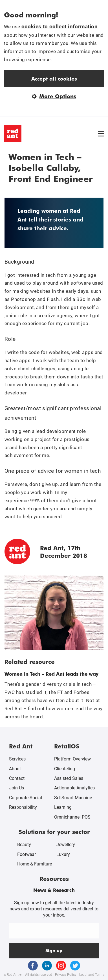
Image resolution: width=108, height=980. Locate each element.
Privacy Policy (66, 975)
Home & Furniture (35, 864)
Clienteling (65, 769)
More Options (54, 96)
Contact (17, 778)
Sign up (54, 950)
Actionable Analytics (74, 788)
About (15, 769)
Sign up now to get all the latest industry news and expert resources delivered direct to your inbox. (54, 909)
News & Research (54, 890)
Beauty (24, 845)
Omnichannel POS (72, 817)
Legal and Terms (92, 975)
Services (17, 759)
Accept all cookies (54, 78)
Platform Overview (72, 759)
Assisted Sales (69, 778)
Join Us (16, 788)
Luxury (63, 854)
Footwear (27, 854)
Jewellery (66, 845)
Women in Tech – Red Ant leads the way (51, 674)
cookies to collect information (59, 27)
